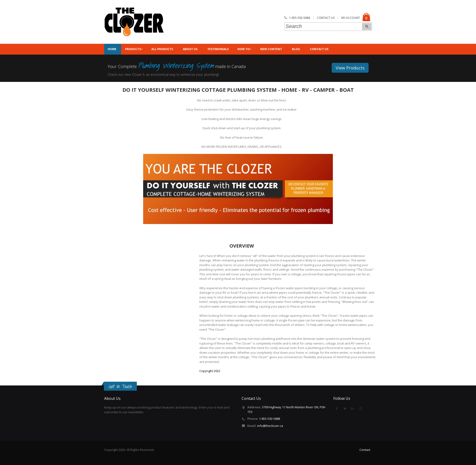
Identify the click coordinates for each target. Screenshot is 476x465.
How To (244, 49)
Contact (365, 450)
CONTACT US (326, 18)
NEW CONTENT (271, 49)
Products (133, 49)
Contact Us (319, 49)
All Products (162, 49)
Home (110, 49)
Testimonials (218, 49)
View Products (350, 68)
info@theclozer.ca (270, 426)
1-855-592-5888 (300, 18)
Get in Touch (120, 386)
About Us (190, 49)
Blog (296, 49)
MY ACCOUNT (351, 18)
